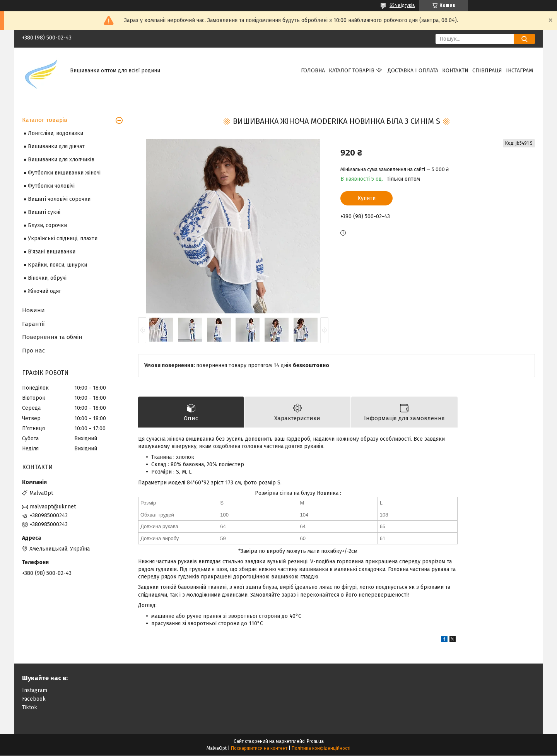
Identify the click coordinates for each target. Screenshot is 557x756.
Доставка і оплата (413, 71)
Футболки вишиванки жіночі (64, 173)
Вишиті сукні (44, 212)
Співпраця (487, 71)
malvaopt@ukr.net (53, 507)
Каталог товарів (352, 71)
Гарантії (33, 324)
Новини (33, 310)
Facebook (34, 699)
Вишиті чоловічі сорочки (59, 199)
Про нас (33, 351)
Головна (313, 71)
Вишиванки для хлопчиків (61, 160)
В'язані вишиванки (52, 252)
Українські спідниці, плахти (63, 239)
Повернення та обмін (52, 337)
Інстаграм (519, 71)
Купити (366, 198)
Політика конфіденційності (321, 749)
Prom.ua (315, 742)
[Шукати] (524, 39)
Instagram (35, 691)
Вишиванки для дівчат (56, 146)
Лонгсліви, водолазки (56, 133)
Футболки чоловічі (51, 186)
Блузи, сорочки (47, 225)
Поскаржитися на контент (259, 749)
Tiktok (30, 708)
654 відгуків (402, 5)
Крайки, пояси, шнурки (57, 265)
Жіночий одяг (44, 291)
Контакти (455, 71)
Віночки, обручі (47, 278)
